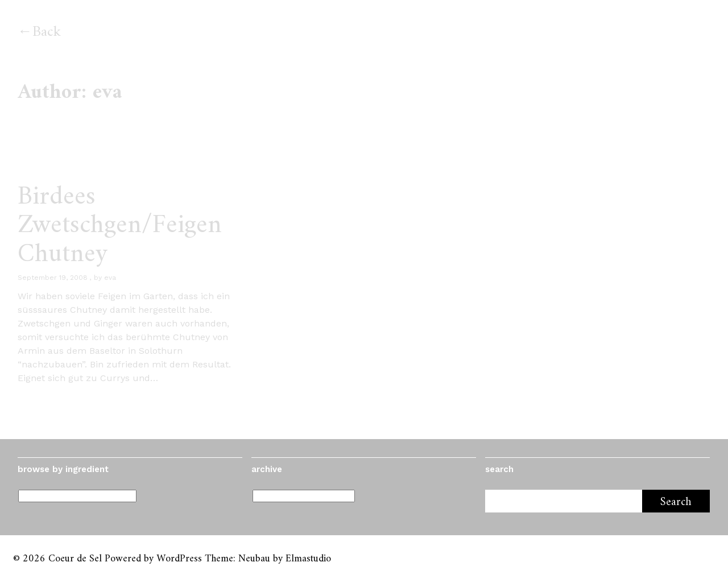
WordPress (179, 559)
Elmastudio (308, 559)
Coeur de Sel (75, 559)
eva (110, 278)
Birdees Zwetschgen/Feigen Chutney (120, 226)
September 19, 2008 (53, 278)
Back (47, 32)
